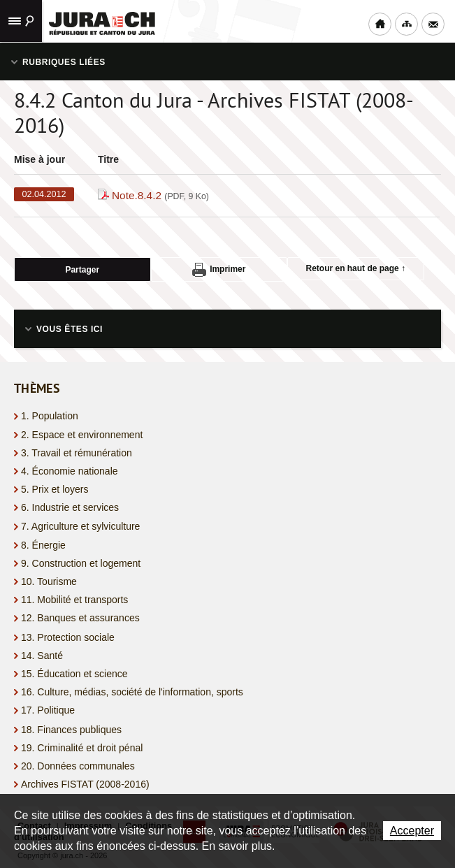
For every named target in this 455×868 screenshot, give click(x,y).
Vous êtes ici (70, 329)
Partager (82, 270)
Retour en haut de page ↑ (356, 268)
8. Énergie (43, 545)
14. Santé (42, 656)
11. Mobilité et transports (74, 600)
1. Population (50, 416)
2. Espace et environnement (82, 435)
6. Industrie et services (70, 507)
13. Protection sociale (68, 637)
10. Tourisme (49, 581)
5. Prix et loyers (55, 489)
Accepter (412, 831)
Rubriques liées (64, 62)
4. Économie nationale (70, 471)
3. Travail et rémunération (77, 453)
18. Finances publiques (71, 730)
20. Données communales (78, 766)
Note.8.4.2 (160, 195)
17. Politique (48, 710)
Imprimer (219, 270)
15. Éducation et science (74, 674)
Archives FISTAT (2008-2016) (85, 784)
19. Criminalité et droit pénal (82, 748)
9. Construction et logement (81, 563)
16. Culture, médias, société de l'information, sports (132, 692)
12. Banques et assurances (80, 618)
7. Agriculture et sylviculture (80, 526)
